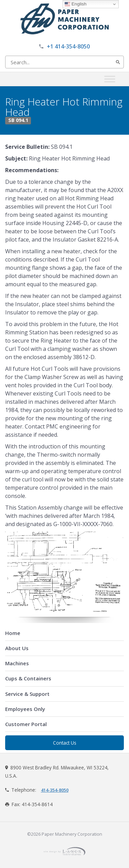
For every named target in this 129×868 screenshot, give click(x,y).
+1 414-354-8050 (68, 46)
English (76, 4)
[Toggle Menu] (110, 79)
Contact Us (65, 743)
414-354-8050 (55, 790)
